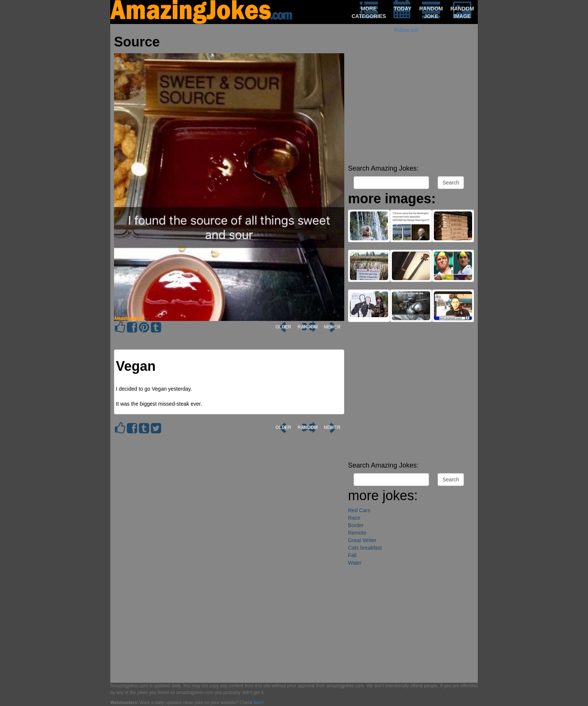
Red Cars (359, 510)
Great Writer (362, 540)
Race (354, 518)
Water (355, 563)
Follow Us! (406, 30)
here (258, 703)
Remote (357, 533)
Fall (352, 555)
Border (356, 525)
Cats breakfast (365, 548)
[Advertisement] (411, 109)
